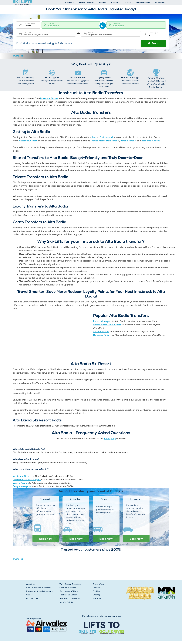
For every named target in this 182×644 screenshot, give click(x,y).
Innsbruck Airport (49, 99)
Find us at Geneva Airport (38, 588)
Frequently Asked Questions (39, 591)
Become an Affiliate (69, 591)
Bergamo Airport (102, 335)
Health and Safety (68, 595)
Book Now (46, 539)
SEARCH (97, 598)
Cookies (96, 591)
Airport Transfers (86, 3)
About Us (31, 584)
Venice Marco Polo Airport (105, 141)
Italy (94, 137)
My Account (160, 3)
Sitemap (97, 595)
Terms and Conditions (70, 598)
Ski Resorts (69, 3)
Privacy (96, 588)
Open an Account (68, 588)
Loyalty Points (66, 602)
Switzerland (106, 137)
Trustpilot (18, 56)
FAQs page (110, 438)
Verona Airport (128, 141)
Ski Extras (115, 3)
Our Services (32, 598)
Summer (102, 3)
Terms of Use (99, 584)
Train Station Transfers (70, 584)
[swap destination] (104, 25)
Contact (127, 3)
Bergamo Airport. (151, 141)
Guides (29, 595)
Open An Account (143, 3)
